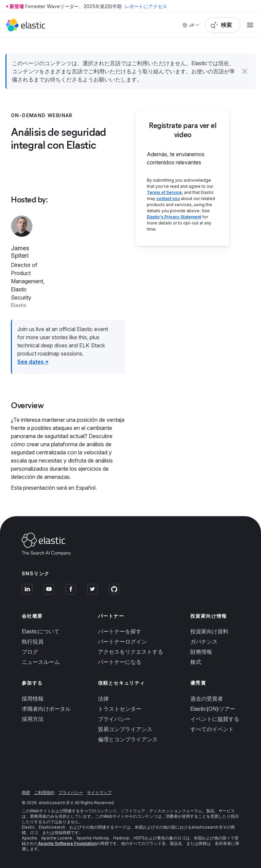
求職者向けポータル (46, 709)
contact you (168, 198)
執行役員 (33, 641)
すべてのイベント (212, 729)
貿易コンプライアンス (125, 729)
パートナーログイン (122, 641)
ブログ (30, 652)
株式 (196, 662)
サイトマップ (99, 792)
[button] (245, 71)
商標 (26, 792)
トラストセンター (120, 709)
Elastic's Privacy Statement (174, 217)
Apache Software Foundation (67, 843)
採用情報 (33, 699)
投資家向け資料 (209, 631)
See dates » (33, 362)
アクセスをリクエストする (130, 652)
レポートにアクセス (146, 6)
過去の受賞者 (207, 699)
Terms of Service (164, 192)
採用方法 (33, 719)
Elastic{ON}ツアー (213, 709)
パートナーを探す (120, 631)
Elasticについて (41, 631)
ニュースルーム (41, 662)
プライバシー (114, 719)
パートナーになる (120, 662)
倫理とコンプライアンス (128, 739)
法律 (103, 699)
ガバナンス (204, 641)
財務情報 (201, 652)
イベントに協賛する (215, 719)
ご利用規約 (44, 792)
